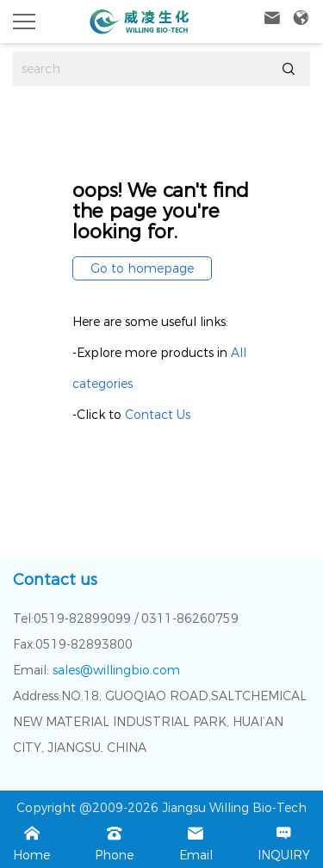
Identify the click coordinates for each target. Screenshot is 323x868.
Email (196, 842)
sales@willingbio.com (115, 670)
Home (31, 842)
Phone (114, 842)
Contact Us (158, 415)
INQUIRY (284, 842)
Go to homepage (142, 268)
